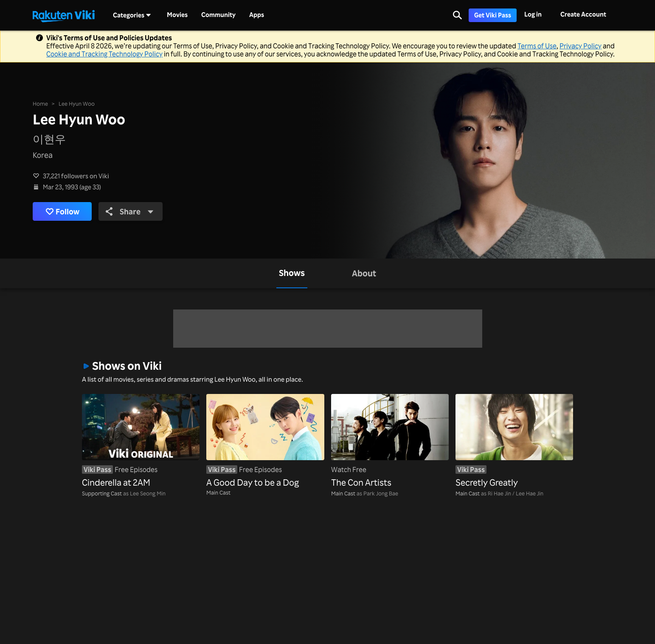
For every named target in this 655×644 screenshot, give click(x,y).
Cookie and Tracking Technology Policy (104, 54)
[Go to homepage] (64, 15)
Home (40, 104)
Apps (257, 15)
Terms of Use (537, 46)
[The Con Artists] (390, 442)
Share (130, 211)
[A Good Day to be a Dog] (265, 442)
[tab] (292, 273)
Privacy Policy (581, 46)
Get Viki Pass (493, 15)
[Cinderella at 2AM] (141, 442)
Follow (62, 211)
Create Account (583, 14)
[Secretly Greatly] (514, 442)
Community (218, 15)
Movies (177, 15)
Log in (533, 14)
